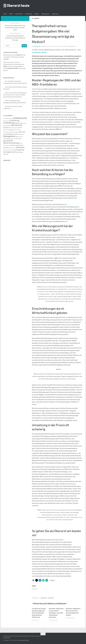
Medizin (37, 14)
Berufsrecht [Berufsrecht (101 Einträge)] (17, 125)
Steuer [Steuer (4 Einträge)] (14, 148)
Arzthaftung (29, 14)
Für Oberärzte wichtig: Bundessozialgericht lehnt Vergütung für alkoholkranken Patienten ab (39, 613)
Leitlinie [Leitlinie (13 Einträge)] (16, 134)
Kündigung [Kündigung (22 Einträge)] (10, 134)
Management (45, 14)
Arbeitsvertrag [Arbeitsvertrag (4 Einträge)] (7, 121)
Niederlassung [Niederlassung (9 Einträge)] (7, 139)
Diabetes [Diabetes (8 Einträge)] (11, 130)
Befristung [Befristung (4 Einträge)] (24, 123)
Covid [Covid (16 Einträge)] (20, 128)
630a (74, 207)
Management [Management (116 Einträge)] (9, 136)
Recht (11, 14)
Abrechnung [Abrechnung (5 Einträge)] (6, 119)
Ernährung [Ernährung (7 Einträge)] (13, 132)
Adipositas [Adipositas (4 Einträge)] (11, 119)
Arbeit (5, 14)
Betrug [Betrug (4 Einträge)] (11, 128)
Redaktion (37, 47)
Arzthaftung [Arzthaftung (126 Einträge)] (9, 123)
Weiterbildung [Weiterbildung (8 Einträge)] (19, 152)
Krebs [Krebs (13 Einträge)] (5, 134)
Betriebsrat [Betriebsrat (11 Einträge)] (7, 128)
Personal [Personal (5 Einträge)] (13, 139)
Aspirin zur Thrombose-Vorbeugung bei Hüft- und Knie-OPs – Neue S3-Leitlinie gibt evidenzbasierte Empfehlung (15, 95)
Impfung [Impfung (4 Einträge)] (17, 132)
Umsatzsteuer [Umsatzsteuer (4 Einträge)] (9, 150)
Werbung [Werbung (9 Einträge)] (6, 154)
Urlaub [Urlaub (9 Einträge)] (14, 150)
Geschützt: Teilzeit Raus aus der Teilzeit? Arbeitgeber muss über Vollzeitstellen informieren (56, 613)
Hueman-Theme (25, 640)
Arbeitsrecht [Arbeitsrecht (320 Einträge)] (20, 118)
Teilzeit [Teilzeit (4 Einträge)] (5, 150)
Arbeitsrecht (19, 14)
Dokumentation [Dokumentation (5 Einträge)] (7, 132)
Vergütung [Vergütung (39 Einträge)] (20, 150)
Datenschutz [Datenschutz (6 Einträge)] (6, 130)
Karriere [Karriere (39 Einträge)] (22, 132)
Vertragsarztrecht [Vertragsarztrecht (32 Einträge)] (10, 152)
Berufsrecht (51, 598)
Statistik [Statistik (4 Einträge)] (11, 148)
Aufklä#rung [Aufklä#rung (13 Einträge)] (18, 123)
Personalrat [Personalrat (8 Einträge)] (18, 139)
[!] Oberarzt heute (16, 6)
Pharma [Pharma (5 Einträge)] (21, 143)
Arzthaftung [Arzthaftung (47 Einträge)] (15, 121)
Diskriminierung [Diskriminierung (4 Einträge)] (17, 130)
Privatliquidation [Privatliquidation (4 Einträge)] (7, 145)
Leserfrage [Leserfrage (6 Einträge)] (21, 134)
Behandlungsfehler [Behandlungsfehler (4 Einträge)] (7, 126)
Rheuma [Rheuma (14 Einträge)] (13, 145)
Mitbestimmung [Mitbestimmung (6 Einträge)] (19, 137)
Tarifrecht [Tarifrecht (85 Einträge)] (20, 148)
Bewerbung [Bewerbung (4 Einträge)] (15, 128)
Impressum (55, 14)
